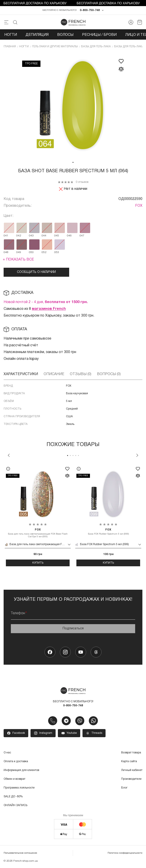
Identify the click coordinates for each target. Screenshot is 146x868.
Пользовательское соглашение (20, 854)
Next (137, 456)
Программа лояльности (19, 788)
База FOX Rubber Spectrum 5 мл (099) (108, 532)
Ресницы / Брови (99, 36)
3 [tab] (73, 456)
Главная (10, 47)
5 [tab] (78, 456)
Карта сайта (129, 762)
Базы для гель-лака (96, 47)
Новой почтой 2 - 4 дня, (46, 303)
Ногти (11, 36)
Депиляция (37, 36)
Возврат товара (131, 753)
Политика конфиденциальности (125, 854)
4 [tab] (76, 456)
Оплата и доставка (16, 762)
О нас (7, 753)
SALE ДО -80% (13, 797)
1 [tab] (73, 163)
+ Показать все (18, 260)
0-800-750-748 (90, 11)
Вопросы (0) (109, 375)
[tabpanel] (73, 106)
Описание (54, 375)
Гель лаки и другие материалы (55, 47)
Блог (124, 788)
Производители (131, 780)
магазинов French (49, 310)
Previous (9, 456)
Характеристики (21, 375)
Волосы (65, 36)
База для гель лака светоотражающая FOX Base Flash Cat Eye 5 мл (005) (38, 534)
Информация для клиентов (21, 771)
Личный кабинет (132, 771)
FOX (139, 206)
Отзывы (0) (81, 375)
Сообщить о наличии (36, 273)
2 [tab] (70, 456)
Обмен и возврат (14, 780)
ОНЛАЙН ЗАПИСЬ (15, 806)
